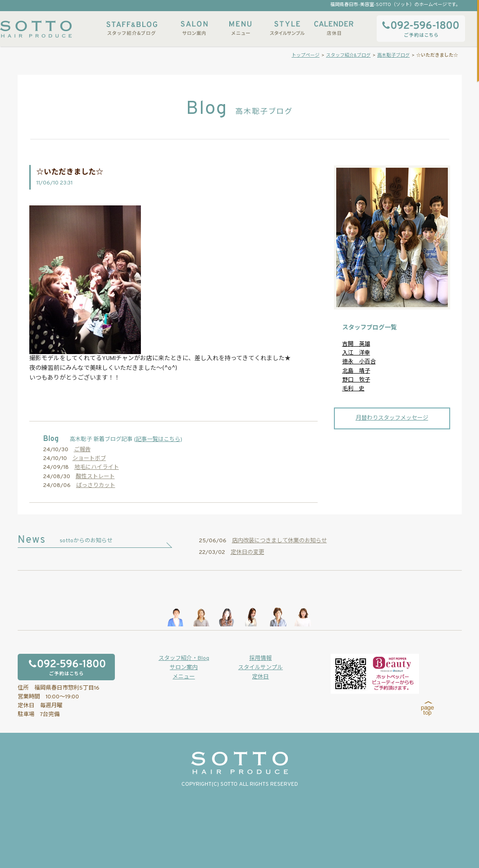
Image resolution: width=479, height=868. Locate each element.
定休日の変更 (247, 552)
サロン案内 (194, 28)
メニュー (240, 28)
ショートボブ (89, 459)
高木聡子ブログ (393, 56)
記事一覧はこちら (158, 440)
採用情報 (260, 658)
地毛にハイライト (97, 467)
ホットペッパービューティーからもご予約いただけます (375, 674)
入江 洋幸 (356, 353)
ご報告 (82, 450)
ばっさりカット (96, 486)
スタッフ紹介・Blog (184, 658)
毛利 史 (353, 389)
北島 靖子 (356, 371)
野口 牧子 (356, 380)
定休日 (260, 677)
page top (428, 709)
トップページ (306, 56)
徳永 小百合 (359, 362)
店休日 (333, 28)
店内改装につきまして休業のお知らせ (279, 541)
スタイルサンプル (287, 28)
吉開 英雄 (356, 344)
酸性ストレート (95, 477)
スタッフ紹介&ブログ (132, 28)
